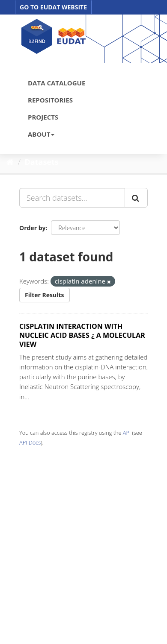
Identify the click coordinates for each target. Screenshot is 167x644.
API (127, 433)
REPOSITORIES (50, 100)
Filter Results (45, 295)
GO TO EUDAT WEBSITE (53, 7)
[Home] (10, 162)
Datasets (42, 162)
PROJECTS (43, 117)
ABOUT (41, 134)
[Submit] (136, 198)
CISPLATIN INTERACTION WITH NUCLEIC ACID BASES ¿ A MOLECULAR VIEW (82, 335)
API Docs (30, 442)
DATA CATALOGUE (57, 83)
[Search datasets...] (72, 198)
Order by (32, 228)
